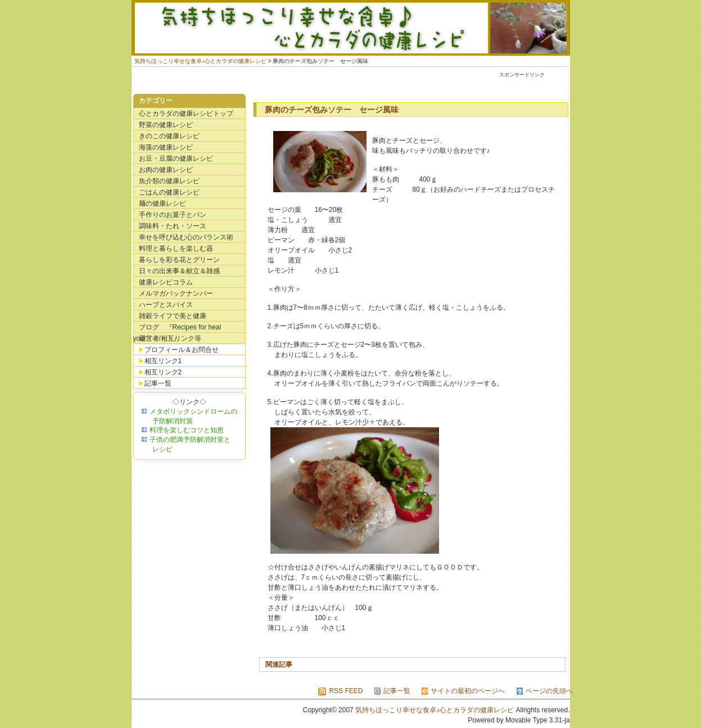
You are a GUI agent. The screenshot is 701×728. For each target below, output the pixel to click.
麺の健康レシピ (162, 204)
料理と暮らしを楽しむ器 (176, 248)
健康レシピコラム (166, 282)
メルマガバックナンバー (176, 293)
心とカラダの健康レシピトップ (186, 114)
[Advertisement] (361, 84)
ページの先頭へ (549, 691)
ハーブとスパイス (166, 305)
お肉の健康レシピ (166, 170)
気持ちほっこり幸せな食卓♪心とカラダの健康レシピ (351, 28)
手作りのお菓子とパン (173, 215)
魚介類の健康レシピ (169, 181)
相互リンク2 (163, 372)
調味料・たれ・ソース (173, 226)
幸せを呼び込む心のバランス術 (186, 237)
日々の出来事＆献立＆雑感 (179, 271)
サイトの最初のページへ (468, 691)
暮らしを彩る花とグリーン (179, 260)
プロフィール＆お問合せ (182, 350)
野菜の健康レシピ (166, 125)
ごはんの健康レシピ (169, 192)
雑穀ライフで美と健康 (173, 316)
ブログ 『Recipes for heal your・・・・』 (177, 328)
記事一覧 (158, 383)
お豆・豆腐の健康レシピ (176, 159)
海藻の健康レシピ (166, 147)
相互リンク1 (163, 361)
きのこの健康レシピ (169, 136)
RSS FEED (346, 691)
